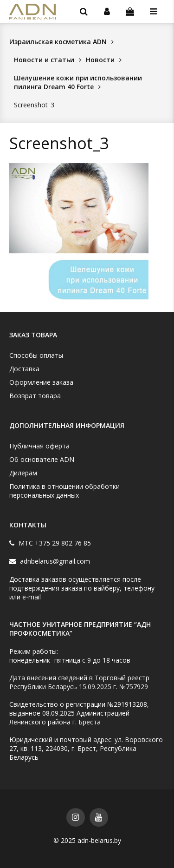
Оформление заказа (41, 382)
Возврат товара (35, 396)
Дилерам (23, 473)
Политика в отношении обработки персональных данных (64, 491)
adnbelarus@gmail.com (54, 561)
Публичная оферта (39, 446)
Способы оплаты (36, 355)
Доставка (24, 369)
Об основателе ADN (42, 459)
